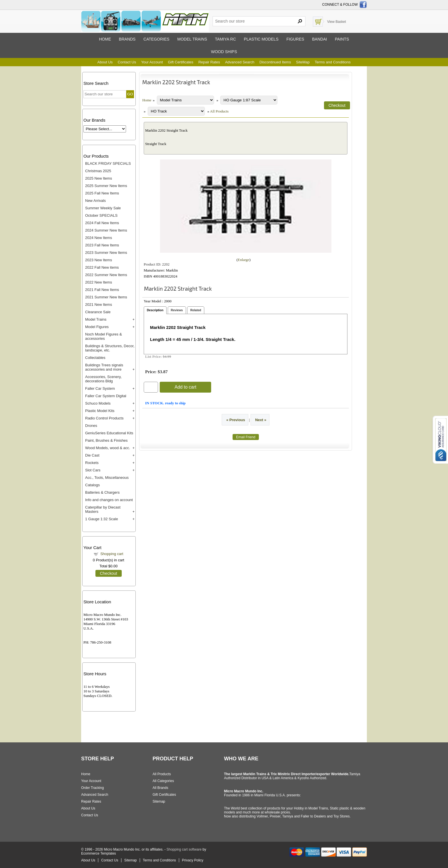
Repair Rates (209, 62)
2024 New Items (99, 238)
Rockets (92, 463)
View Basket (337, 22)
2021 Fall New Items (102, 290)
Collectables (95, 358)
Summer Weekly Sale (103, 208)
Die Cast (92, 455)
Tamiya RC (225, 39)
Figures (295, 39)
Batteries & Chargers (102, 492)
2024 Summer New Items (106, 230)
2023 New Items (99, 260)
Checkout (109, 573)
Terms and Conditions (333, 62)
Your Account (152, 62)
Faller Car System (100, 388)
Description (155, 310)
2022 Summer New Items (106, 275)
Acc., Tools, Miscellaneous (107, 478)
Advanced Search (240, 62)
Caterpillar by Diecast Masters (103, 509)
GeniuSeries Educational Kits (109, 433)
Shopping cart (112, 554)
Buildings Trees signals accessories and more (104, 367)
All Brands (160, 788)
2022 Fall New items (102, 267)
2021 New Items (99, 305)
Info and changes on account (109, 500)
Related (196, 310)
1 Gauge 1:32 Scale (102, 519)
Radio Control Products (104, 418)
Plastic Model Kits (100, 411)
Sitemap (159, 801)
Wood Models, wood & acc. (108, 448)
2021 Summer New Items (106, 297)
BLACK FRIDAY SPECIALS (108, 163)
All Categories (163, 781)
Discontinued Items (275, 62)
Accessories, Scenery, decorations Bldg (103, 379)
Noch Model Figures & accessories (104, 336)
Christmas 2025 (98, 171)
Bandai (319, 39)
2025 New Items (99, 178)
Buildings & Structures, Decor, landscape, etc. (110, 348)
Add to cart (185, 387)
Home (105, 39)
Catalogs (92, 485)
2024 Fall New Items (102, 223)
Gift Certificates (181, 62)
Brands (127, 39)
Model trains (192, 39)
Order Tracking (92, 788)
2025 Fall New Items (102, 193)
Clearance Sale (98, 312)
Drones (91, 426)
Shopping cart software (184, 849)
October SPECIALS (101, 215)
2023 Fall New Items (102, 245)
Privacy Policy (193, 860)
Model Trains (96, 319)
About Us (105, 62)
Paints (342, 39)
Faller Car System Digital (106, 396)
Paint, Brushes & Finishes (106, 440)
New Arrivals (95, 201)
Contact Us (127, 62)
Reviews (177, 310)
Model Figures (97, 327)
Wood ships (224, 52)
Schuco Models (98, 403)
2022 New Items (99, 282)
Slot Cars (93, 470)
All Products (219, 111)
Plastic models (261, 39)
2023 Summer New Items (106, 253)
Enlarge (243, 260)
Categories (156, 39)
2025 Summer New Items (106, 186)
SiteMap (303, 62)
